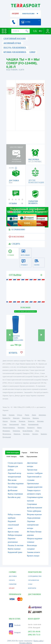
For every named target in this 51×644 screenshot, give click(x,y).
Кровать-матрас (33, 556)
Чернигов (22, 421)
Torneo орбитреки (34, 511)
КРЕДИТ (12, 588)
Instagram (15, 632)
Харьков (12, 415)
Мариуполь (26, 418)
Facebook (15, 625)
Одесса (19, 415)
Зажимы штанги (34, 552)
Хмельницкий (14, 424)
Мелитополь (7, 434)
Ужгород (35, 434)
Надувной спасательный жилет (13, 525)
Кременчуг (31, 428)
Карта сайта (38, 641)
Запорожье (42, 415)
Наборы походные (15, 535)
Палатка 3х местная (16, 545)
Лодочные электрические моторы (33, 525)
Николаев (16, 418)
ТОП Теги (34, 452)
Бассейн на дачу (14, 497)
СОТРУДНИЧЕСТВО (35, 576)
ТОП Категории (13, 452)
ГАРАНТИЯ (13, 584)
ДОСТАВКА (13, 576)
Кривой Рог (6, 418)
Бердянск (26, 434)
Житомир (40, 421)
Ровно (23, 424)
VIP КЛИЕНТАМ (33, 580)
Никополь (17, 434)
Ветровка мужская (34, 514)
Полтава (13, 421)
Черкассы (31, 421)
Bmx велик (12, 480)
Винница (36, 418)
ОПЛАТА (12, 580)
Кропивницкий (33, 424)
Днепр (27, 415)
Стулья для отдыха (15, 463)
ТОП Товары (11, 456)
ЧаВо (22, 456)
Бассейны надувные (16, 484)
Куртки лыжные (14, 549)
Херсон (5, 421)
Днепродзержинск (9, 428)
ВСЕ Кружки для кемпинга (25, 311)
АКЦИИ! (15, 14)
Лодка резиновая (34, 518)
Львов (34, 415)
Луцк (37, 431)
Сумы (4, 424)
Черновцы (21, 428)
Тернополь (16, 431)
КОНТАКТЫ (32, 588)
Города (24, 452)
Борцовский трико (15, 552)
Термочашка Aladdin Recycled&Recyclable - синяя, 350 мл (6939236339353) (16, 340)
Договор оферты (26, 643)
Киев (4, 415)
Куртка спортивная (15, 494)
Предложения (32, 456)
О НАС (30, 584)
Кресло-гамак (13, 532)
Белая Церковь (28, 431)
